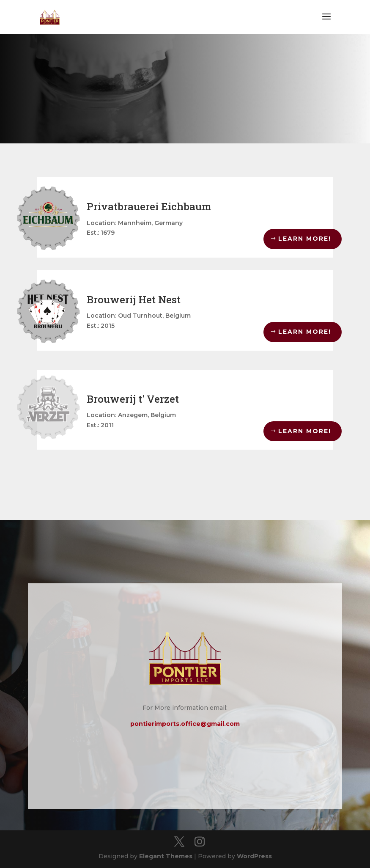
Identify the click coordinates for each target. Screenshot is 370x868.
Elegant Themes (166, 856)
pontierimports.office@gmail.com (185, 724)
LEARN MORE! (305, 239)
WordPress (254, 856)
